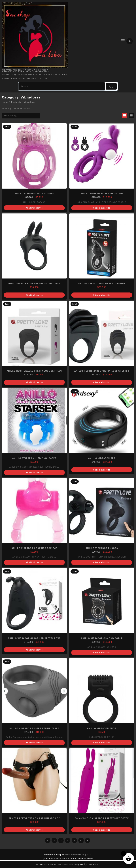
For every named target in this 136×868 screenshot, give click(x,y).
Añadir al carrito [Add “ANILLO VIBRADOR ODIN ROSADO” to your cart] (34, 208)
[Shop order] (21, 116)
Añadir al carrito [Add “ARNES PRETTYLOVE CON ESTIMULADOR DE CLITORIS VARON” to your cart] (34, 830)
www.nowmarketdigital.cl (78, 854)
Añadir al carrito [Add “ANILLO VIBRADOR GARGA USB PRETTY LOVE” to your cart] (34, 650)
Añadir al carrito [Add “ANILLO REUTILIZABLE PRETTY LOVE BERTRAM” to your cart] (34, 382)
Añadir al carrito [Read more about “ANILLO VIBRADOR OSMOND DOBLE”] (102, 652)
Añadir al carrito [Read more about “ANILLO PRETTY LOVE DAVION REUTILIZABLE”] (34, 295)
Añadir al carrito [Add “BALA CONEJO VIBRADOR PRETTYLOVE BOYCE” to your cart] (102, 830)
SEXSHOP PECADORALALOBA (25, 70)
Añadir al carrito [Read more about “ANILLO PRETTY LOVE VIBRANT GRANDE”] (102, 295)
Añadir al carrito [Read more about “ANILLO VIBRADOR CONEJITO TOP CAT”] (34, 562)
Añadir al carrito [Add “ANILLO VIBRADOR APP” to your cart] (102, 470)
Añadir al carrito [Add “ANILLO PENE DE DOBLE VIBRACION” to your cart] (102, 208)
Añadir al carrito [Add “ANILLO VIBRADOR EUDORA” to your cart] (102, 562)
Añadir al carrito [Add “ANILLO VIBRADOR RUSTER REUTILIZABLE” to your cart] (34, 743)
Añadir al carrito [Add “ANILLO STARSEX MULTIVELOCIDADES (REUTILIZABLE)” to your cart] (34, 472)
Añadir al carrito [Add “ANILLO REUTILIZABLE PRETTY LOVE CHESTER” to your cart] (102, 382)
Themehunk (94, 864)
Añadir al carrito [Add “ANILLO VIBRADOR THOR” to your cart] (102, 743)
